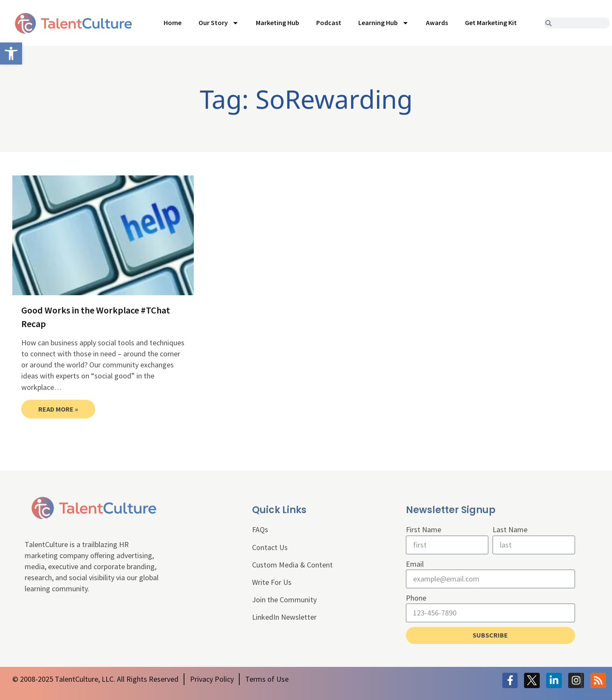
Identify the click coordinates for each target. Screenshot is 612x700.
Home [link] (173, 23)
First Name (424, 529)
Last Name (510, 529)
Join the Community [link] (284, 600)
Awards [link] (437, 23)
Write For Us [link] (272, 582)
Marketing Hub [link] (278, 23)
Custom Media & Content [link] (292, 565)
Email (415, 564)
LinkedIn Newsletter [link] (284, 617)
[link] (11, 54)
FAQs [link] (260, 529)
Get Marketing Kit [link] (491, 23)
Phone (416, 598)
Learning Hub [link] (384, 23)
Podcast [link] (329, 23)
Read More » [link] (58, 409)
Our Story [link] (219, 23)
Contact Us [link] (270, 547)
